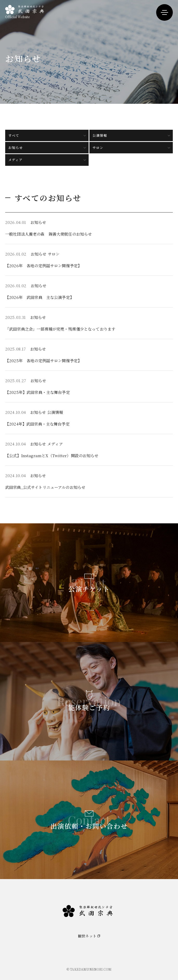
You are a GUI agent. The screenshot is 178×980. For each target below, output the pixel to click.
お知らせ (16, 148)
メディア (15, 160)
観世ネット (87, 936)
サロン (98, 148)
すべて (14, 135)
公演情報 (100, 135)
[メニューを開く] (164, 12)
